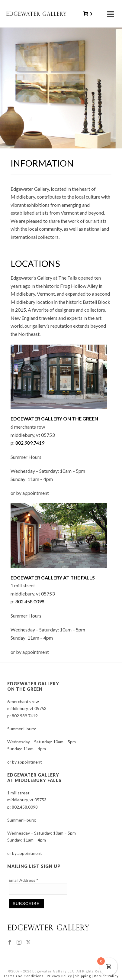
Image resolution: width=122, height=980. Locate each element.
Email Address (24, 880)
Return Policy (106, 976)
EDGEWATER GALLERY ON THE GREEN (33, 686)
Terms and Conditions (24, 976)
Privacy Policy (59, 976)
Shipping (83, 976)
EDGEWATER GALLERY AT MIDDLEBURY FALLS (34, 778)
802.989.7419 (30, 443)
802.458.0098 (30, 601)
